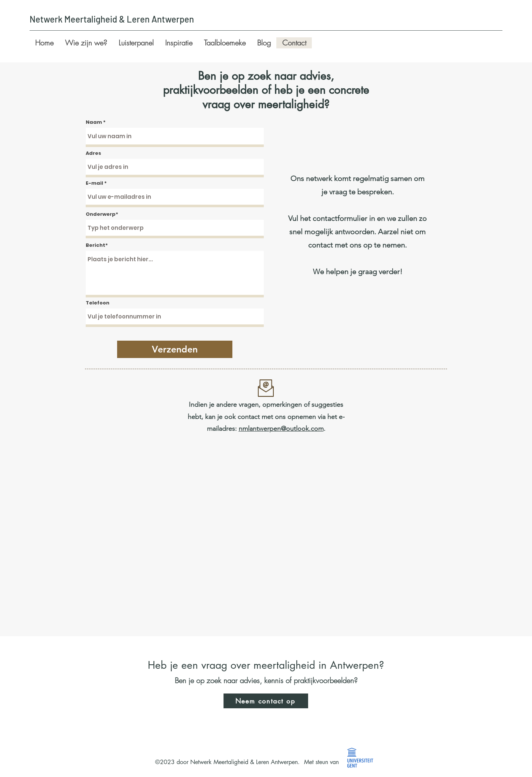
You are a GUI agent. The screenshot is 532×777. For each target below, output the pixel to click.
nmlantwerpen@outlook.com (281, 429)
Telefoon (98, 303)
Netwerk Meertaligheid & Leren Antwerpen (112, 19)
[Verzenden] (175, 349)
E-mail (94, 183)
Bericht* (97, 245)
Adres (93, 153)
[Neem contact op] (266, 701)
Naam (94, 122)
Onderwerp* (102, 214)
